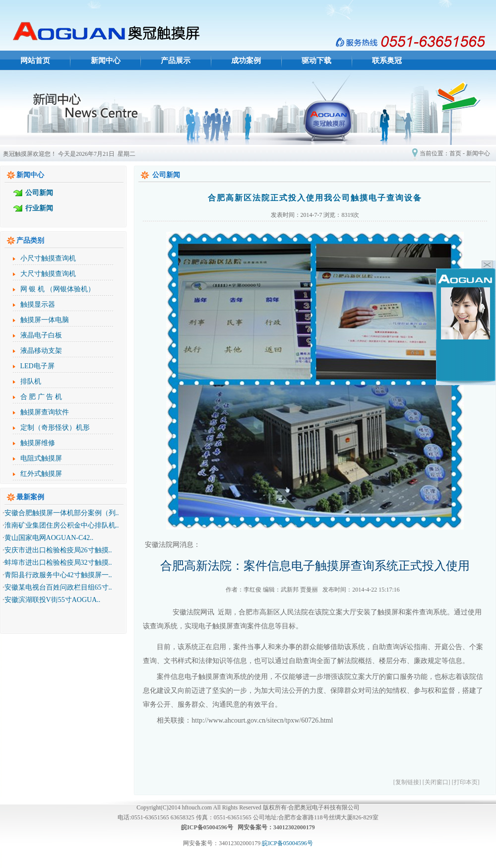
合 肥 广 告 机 (41, 397)
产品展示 (176, 61)
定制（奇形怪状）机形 (55, 428)
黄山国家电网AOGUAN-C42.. (49, 538)
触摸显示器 (38, 304)
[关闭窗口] (436, 782)
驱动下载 (316, 61)
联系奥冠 (387, 61)
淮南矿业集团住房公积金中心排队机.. (62, 525)
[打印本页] (466, 782)
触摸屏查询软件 (45, 412)
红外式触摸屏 (41, 474)
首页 (455, 153)
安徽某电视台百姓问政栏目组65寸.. (58, 587)
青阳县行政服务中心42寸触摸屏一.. (58, 575)
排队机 (31, 381)
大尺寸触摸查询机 (48, 274)
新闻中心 (106, 61)
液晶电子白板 (41, 335)
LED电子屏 (37, 366)
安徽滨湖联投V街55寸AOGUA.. (53, 600)
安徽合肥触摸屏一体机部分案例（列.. (62, 513)
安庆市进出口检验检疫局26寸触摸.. (58, 550)
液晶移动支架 (41, 351)
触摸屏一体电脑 (45, 320)
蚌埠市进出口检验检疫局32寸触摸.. (58, 563)
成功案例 (246, 61)
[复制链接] (407, 782)
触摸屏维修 (38, 443)
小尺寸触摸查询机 (48, 258)
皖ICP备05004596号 (287, 843)
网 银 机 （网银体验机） (58, 289)
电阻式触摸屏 (41, 458)
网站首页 (35, 61)
